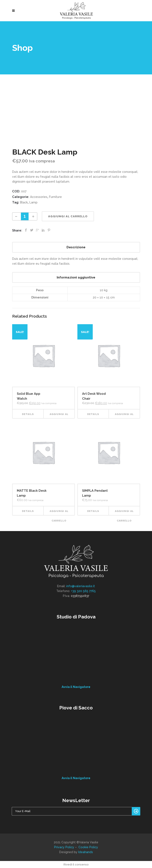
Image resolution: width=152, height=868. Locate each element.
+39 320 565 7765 (83, 591)
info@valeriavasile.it (81, 586)
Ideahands (86, 852)
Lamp (33, 202)
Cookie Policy (88, 847)
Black (24, 202)
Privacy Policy (64, 847)
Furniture (55, 197)
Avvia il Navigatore (76, 687)
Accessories (39, 197)
